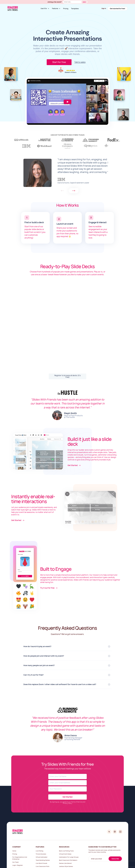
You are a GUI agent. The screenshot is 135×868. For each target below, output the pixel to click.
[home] (13, 9)
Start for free (59, 62)
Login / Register (18, 865)
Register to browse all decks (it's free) (67, 376)
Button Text (85, 2)
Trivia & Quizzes (41, 854)
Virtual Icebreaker (42, 857)
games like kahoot (65, 863)
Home (14, 851)
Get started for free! (118, 9)
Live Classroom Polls (43, 866)
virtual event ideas (65, 854)
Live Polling (39, 851)
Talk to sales (80, 62)
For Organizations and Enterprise (20, 858)
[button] (45, 9)
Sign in (104, 8)
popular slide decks (33, 229)
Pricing (66, 9)
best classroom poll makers (68, 860)
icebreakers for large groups (69, 857)
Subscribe (115, 859)
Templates (75, 9)
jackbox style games (66, 866)
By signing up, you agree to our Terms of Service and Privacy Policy (68, 803)
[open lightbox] (67, 102)
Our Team (16, 862)
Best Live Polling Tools (66, 851)
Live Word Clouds (41, 863)
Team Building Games (43, 860)
